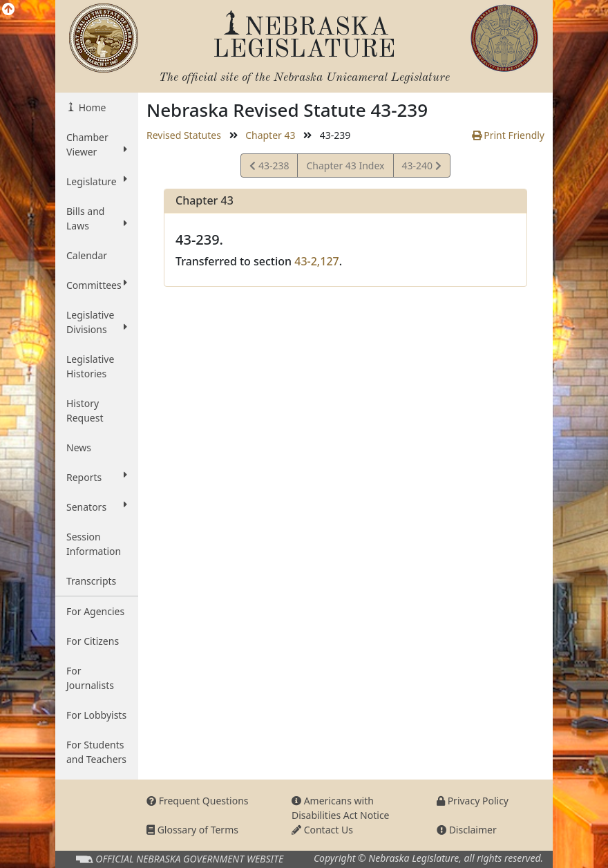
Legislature (97, 181)
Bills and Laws (97, 218)
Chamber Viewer (97, 144)
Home (91, 107)
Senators (97, 507)
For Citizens (93, 641)
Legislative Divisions (97, 322)
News (79, 447)
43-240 (421, 168)
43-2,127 (316, 261)
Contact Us (322, 830)
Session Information (94, 544)
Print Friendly (508, 135)
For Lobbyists (96, 715)
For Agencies (95, 611)
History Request (85, 411)
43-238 (269, 168)
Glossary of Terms (192, 830)
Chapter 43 (270, 135)
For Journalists (90, 678)
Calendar (87, 255)
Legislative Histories (90, 366)
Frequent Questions (198, 801)
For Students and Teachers (96, 752)
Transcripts (91, 581)
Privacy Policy (473, 801)
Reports (97, 477)
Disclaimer (467, 830)
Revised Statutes (184, 135)
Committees (97, 285)
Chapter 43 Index (345, 166)
